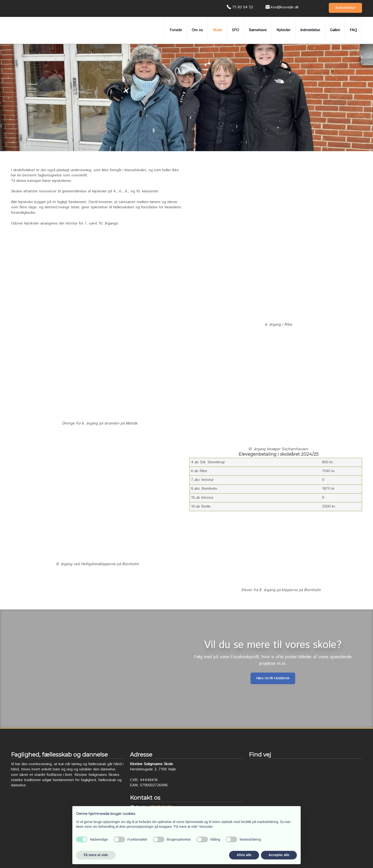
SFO (235, 30)
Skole (217, 30)
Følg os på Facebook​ (273, 678)
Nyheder (283, 30)
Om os (197, 30)
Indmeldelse (310, 30)
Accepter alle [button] (279, 855)
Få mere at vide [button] (96, 855)
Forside (176, 30)
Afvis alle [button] (244, 855)
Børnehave (258, 30)
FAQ (353, 30)
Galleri (335, 30)
